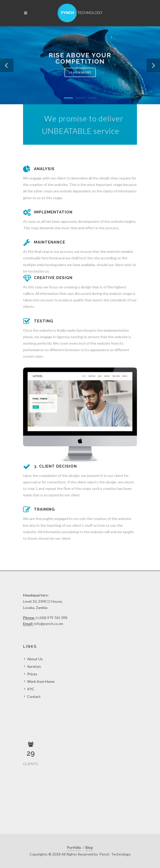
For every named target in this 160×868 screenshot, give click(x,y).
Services (34, 666)
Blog (89, 847)
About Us (35, 659)
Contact (34, 696)
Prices (32, 674)
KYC (31, 689)
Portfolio (74, 847)
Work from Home (41, 681)
